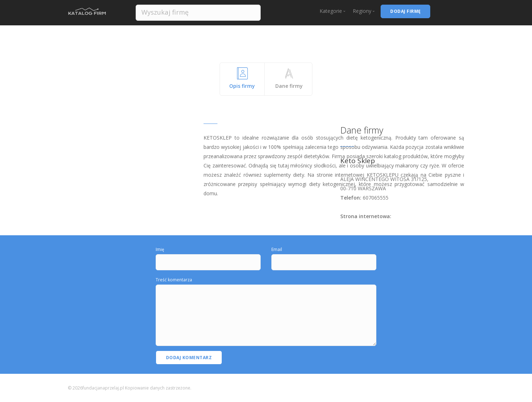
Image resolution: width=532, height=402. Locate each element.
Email (277, 249)
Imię (160, 249)
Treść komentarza (174, 280)
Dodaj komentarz (189, 358)
